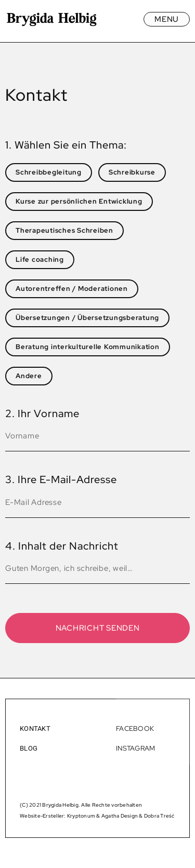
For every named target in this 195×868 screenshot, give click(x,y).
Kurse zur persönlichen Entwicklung (79, 201)
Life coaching (40, 259)
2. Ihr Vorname (42, 413)
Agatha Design (120, 816)
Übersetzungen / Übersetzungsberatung (87, 318)
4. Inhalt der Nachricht (62, 546)
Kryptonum (81, 816)
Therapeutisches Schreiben (64, 230)
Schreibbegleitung (49, 172)
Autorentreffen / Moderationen (72, 289)
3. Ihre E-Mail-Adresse (61, 479)
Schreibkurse (132, 172)
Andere (29, 376)
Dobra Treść (159, 816)
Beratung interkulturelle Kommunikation (88, 347)
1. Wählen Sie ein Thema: (66, 145)
